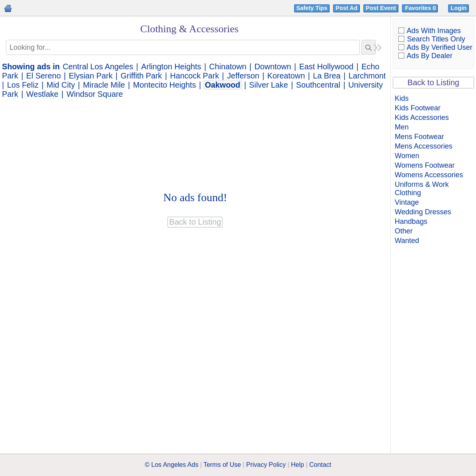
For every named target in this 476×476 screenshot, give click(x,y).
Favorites (421, 8)
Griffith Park (141, 76)
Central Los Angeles (98, 67)
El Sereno (44, 76)
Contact (320, 465)
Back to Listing (433, 82)
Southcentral (318, 85)
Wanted (407, 241)
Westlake (42, 94)
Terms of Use (222, 465)
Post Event (381, 8)
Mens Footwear (419, 137)
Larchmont (367, 76)
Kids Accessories (422, 118)
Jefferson (243, 76)
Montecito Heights (164, 85)
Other (404, 231)
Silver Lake (269, 85)
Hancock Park (194, 76)
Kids (402, 98)
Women (407, 156)
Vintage (407, 202)
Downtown (273, 67)
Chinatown (228, 67)
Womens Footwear (425, 165)
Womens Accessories (429, 175)
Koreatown (286, 76)
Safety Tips (312, 8)
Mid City (61, 85)
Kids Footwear (418, 108)
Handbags (411, 221)
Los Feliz (23, 85)
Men (402, 127)
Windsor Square (95, 94)
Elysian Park (91, 76)
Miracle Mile (104, 85)
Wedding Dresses (423, 212)
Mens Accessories (424, 146)
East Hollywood (326, 67)
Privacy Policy (266, 465)
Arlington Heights (171, 67)
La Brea (327, 76)
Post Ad (346, 8)
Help (297, 465)
